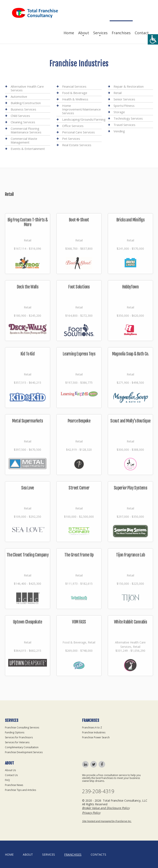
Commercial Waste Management (24, 140)
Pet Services (71, 139)
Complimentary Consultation (22, 747)
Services (100, 33)
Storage (119, 112)
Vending (119, 131)
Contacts (98, 854)
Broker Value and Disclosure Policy (106, 808)
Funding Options (15, 732)
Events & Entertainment (28, 149)
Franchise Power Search (96, 737)
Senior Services (124, 99)
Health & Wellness (75, 99)
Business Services (23, 109)
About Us (10, 770)
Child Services (20, 116)
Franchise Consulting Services (22, 727)
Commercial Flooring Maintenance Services (26, 130)
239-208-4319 (98, 791)
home (9, 854)
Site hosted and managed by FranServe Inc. (107, 821)
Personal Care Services (78, 132)
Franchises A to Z (92, 727)
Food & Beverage (75, 93)
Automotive (19, 96)
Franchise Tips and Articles (20, 790)
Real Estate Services (77, 145)
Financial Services (74, 86)
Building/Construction (26, 103)
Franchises (121, 33)
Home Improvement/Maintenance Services (81, 109)
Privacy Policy (91, 813)
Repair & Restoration (129, 86)
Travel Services (124, 125)
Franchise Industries (94, 732)
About (84, 33)
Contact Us (11, 775)
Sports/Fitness (124, 106)
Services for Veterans (17, 742)
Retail (118, 93)
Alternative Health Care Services (27, 88)
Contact (142, 33)
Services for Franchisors (19, 737)
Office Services (73, 126)
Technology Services (128, 118)
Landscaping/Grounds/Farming (84, 119)
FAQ (7, 780)
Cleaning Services (23, 122)
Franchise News (14, 785)
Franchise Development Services (24, 752)
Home (69, 33)
